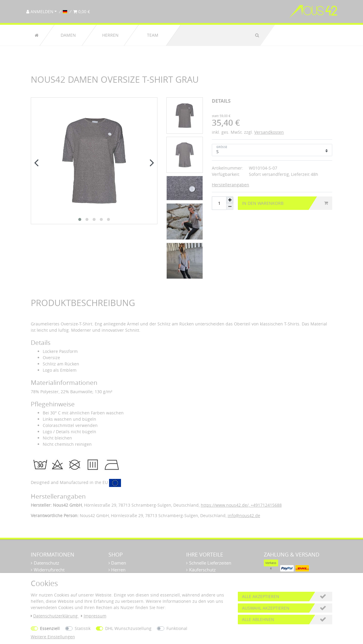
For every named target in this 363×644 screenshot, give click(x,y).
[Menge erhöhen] (230, 200)
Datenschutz (46, 563)
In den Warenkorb (285, 203)
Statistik (83, 628)
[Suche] (257, 35)
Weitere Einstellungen (53, 637)
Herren (110, 35)
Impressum (94, 616)
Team (152, 35)
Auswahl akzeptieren (266, 608)
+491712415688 (266, 505)
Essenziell (50, 628)
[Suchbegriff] (214, 35)
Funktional (177, 628)
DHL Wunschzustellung (128, 628)
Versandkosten (269, 132)
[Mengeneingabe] (219, 203)
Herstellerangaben (230, 185)
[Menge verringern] (230, 207)
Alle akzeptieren (261, 596)
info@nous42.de (244, 515)
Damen (68, 35)
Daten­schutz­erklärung (55, 616)
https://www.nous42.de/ (225, 505)
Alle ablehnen (258, 619)
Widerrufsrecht (49, 570)
